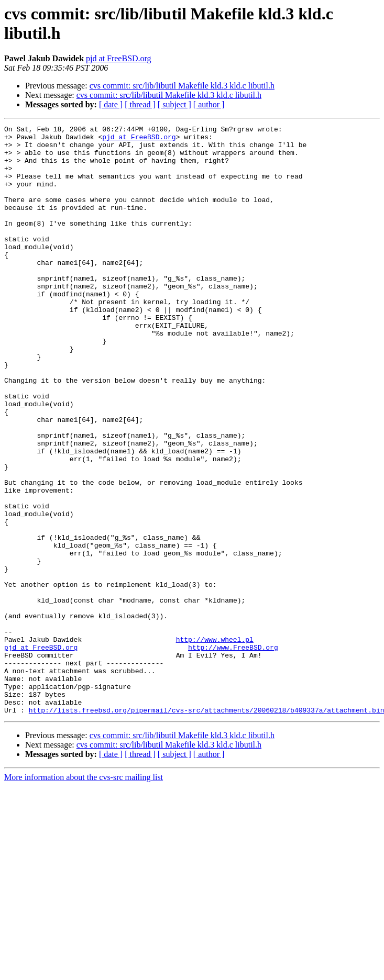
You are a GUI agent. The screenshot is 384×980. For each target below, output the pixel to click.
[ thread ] (140, 104)
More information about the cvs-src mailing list (84, 895)
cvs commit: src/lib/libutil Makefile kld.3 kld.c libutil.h (182, 86)
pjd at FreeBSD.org (119, 58)
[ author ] (209, 104)
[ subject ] (174, 104)
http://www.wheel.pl (215, 743)
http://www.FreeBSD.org (233, 752)
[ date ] (111, 104)
